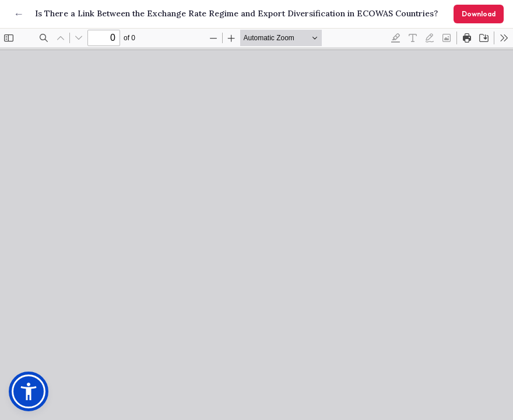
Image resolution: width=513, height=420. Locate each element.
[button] (29, 391)
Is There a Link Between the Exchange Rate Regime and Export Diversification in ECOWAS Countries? (236, 13)
